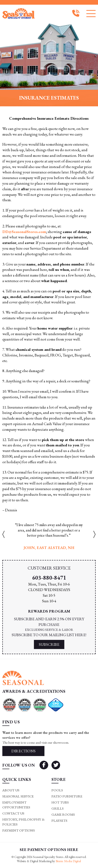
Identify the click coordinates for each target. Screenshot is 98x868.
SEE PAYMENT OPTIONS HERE (49, 850)
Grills (58, 808)
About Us (11, 790)
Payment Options (19, 830)
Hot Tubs (60, 802)
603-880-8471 (49, 578)
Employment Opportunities (16, 805)
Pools (57, 790)
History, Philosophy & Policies (24, 822)
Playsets (59, 820)
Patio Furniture (67, 796)
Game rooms (63, 814)
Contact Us (13, 813)
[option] (49, 536)
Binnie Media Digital (68, 861)
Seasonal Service (18, 796)
